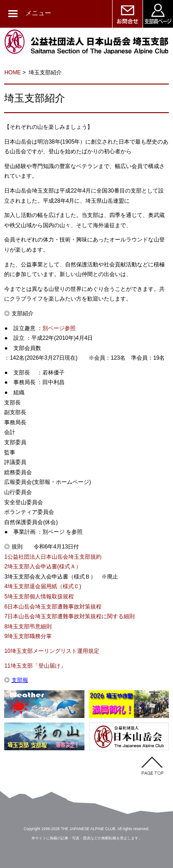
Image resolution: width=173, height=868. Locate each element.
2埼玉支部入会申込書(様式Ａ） (43, 567)
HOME (12, 72)
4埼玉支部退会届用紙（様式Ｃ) (43, 586)
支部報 (20, 680)
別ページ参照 (59, 328)
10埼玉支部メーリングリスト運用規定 (51, 651)
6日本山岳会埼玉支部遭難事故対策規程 (53, 607)
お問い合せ (127, 14)
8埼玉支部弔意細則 (28, 627)
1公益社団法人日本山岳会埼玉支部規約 (53, 557)
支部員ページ (158, 14)
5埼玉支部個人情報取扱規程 (39, 597)
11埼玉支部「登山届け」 (35, 666)
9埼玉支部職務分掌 (28, 636)
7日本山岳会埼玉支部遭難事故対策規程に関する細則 (69, 616)
